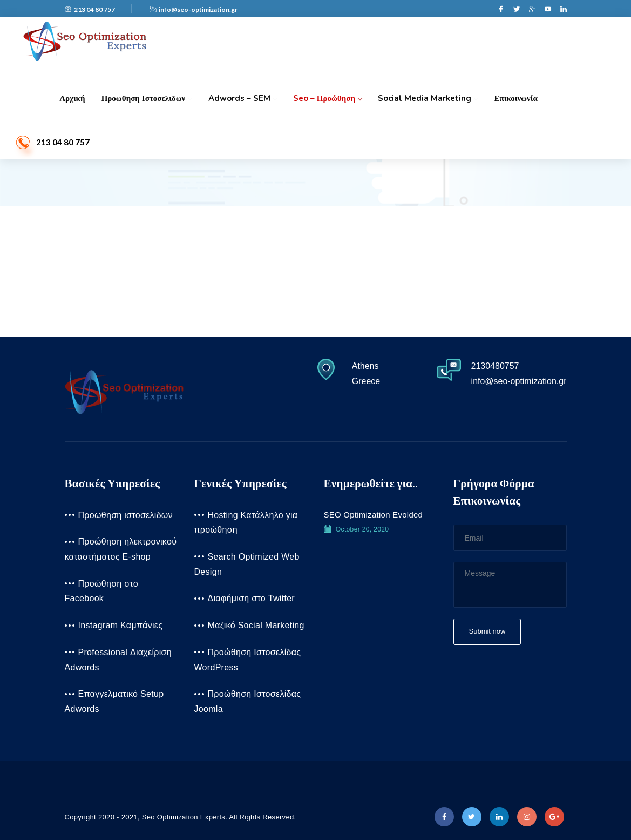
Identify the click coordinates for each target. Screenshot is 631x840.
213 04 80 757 (90, 9)
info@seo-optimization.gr (194, 9)
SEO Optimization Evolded (374, 515)
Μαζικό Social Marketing (256, 625)
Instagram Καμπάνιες (121, 625)
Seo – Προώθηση (327, 98)
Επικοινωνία (515, 98)
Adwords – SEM (242, 98)
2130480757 (495, 366)
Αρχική (72, 98)
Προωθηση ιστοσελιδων (146, 98)
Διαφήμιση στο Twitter (252, 598)
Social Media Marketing (427, 98)
